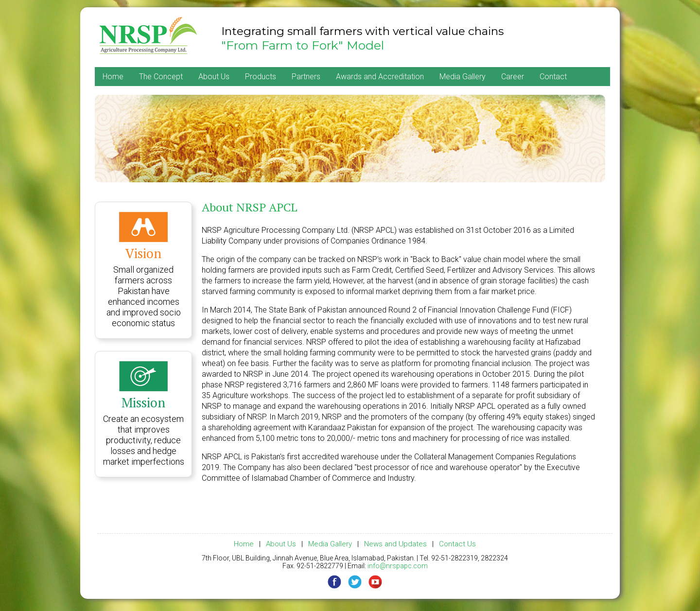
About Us (214, 77)
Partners (306, 77)
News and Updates (395, 544)
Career (513, 77)
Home (113, 77)
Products (261, 77)
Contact (553, 77)
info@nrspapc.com (398, 566)
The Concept (161, 77)
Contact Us (457, 544)
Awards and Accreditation (380, 77)
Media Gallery (463, 77)
